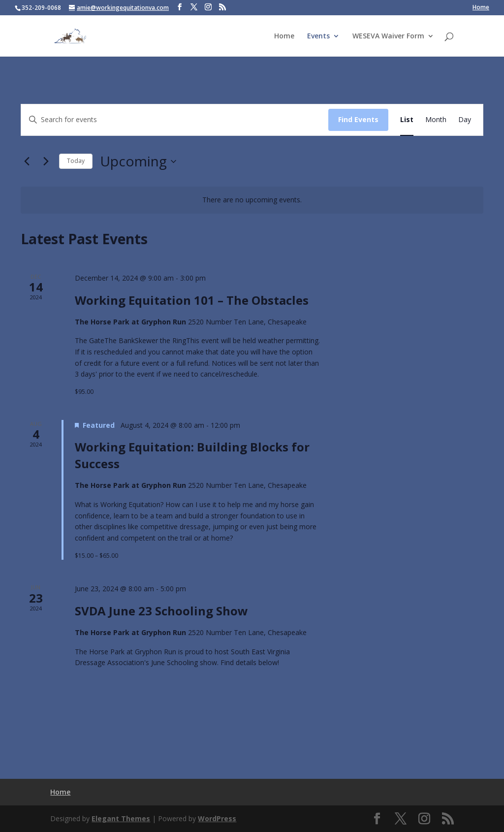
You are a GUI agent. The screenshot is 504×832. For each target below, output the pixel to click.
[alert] (252, 200)
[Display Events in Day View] (465, 120)
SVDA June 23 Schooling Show (161, 611)
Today (76, 161)
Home (481, 8)
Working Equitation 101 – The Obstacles (192, 300)
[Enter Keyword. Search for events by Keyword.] (175, 120)
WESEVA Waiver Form (388, 36)
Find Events (358, 119)
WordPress (217, 818)
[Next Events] (46, 161)
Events (318, 36)
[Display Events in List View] (407, 120)
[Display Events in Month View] (436, 120)
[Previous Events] (27, 161)
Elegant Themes (121, 818)
